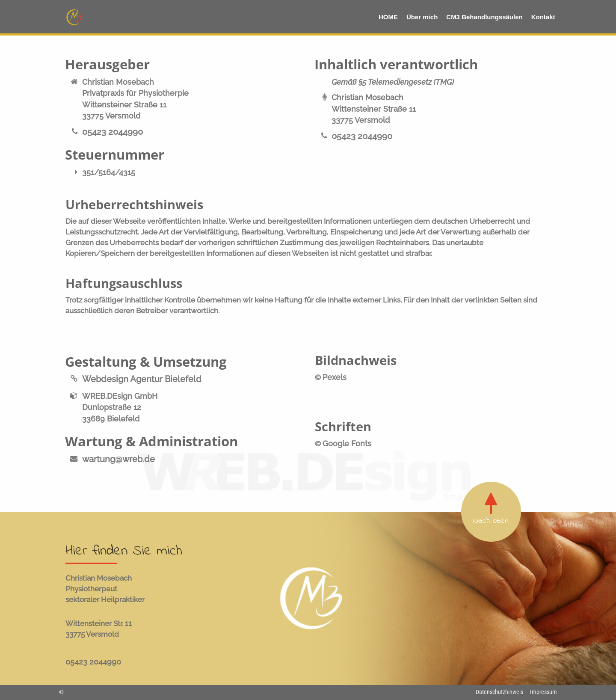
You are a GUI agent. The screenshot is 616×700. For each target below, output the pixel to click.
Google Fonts (347, 443)
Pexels (335, 377)
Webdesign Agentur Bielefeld (142, 379)
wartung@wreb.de (118, 459)
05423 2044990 (113, 132)
